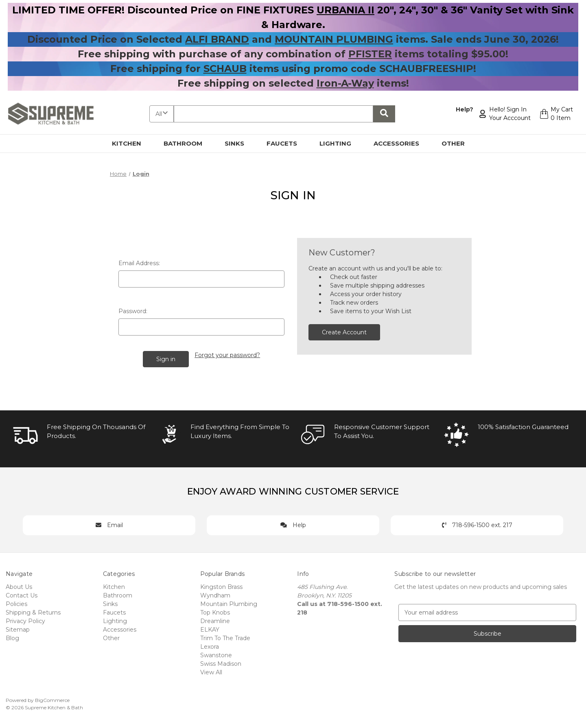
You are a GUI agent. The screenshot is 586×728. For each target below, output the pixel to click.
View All (211, 672)
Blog (12, 638)
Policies (16, 604)
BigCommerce (52, 700)
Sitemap (18, 629)
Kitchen (131, 143)
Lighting (340, 143)
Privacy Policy (25, 621)
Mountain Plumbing (229, 604)
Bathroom (188, 143)
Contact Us (22, 595)
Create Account (344, 332)
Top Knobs (215, 612)
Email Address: (139, 263)
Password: (133, 311)
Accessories (401, 143)
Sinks (239, 143)
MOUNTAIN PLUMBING (334, 39)
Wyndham (215, 595)
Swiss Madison (221, 663)
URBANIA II (345, 10)
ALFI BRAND (217, 39)
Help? (464, 109)
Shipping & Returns (33, 612)
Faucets (286, 143)
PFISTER (370, 54)
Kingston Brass (221, 586)
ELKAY (210, 629)
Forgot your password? (227, 355)
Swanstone (216, 655)
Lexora (210, 646)
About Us (19, 586)
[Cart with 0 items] (556, 114)
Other (458, 143)
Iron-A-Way (345, 83)
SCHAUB (225, 69)
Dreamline (215, 621)
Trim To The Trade (225, 638)
